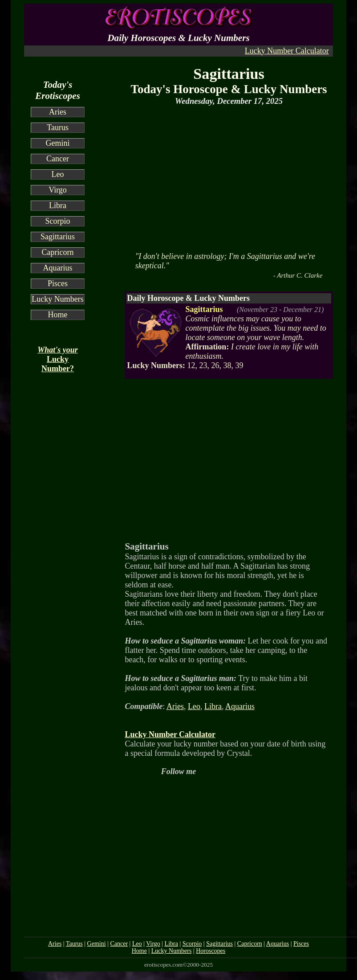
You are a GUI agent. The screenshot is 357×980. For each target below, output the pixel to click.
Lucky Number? (58, 359)
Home (58, 315)
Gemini (58, 143)
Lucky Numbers (57, 299)
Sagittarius (58, 237)
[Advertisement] (225, 178)
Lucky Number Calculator (287, 51)
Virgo (58, 190)
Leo (58, 174)
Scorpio (58, 221)
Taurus (58, 127)
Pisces (58, 283)
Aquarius (58, 268)
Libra (58, 205)
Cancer (58, 159)
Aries (58, 112)
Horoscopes (211, 951)
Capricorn (58, 252)
